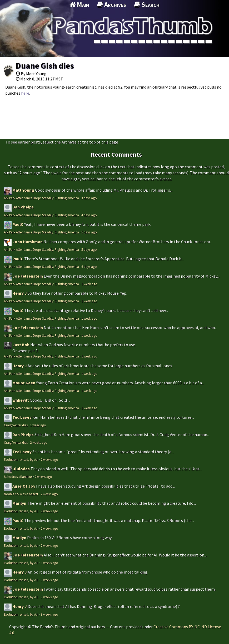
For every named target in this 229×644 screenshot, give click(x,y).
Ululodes (21, 469)
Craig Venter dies (16, 425)
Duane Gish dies (45, 66)
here (25, 93)
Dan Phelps (23, 207)
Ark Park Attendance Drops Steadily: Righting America (41, 198)
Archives (111, 4)
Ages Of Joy (24, 486)
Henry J (20, 293)
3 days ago (89, 198)
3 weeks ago (49, 563)
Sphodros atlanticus (18, 477)
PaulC (18, 224)
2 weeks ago (39, 442)
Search (147, 4)
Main (79, 4)
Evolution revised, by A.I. (21, 459)
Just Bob (21, 345)
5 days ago (89, 232)
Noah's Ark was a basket (21, 494)
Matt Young (23, 190)
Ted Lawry (22, 417)
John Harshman (28, 242)
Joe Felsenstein (28, 276)
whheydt (21, 400)
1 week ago (89, 284)
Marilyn (19, 503)
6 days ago (89, 267)
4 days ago (89, 215)
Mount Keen (24, 383)
